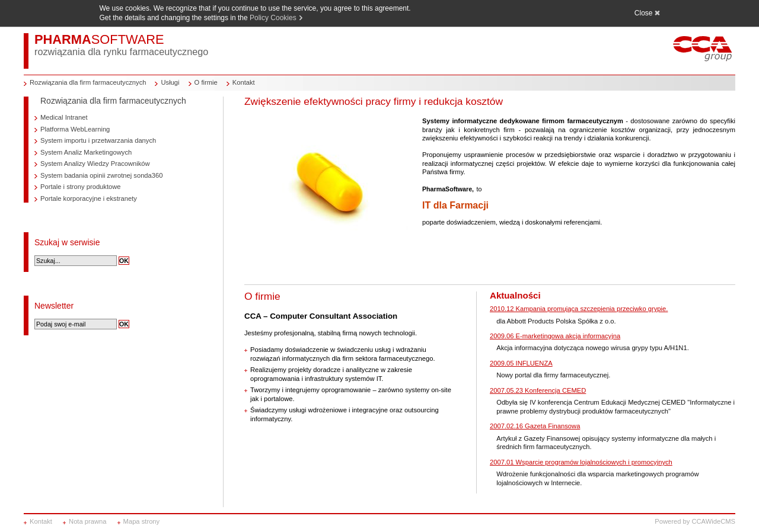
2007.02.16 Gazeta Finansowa (535, 426)
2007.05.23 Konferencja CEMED (538, 390)
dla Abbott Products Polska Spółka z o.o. (556, 321)
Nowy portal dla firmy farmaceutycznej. (553, 375)
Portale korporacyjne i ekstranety (89, 198)
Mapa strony (142, 521)
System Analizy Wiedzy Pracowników (95, 164)
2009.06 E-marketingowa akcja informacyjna (555, 336)
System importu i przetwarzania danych (98, 140)
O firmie (206, 82)
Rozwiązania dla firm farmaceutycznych (88, 82)
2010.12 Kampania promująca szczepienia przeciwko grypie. (579, 309)
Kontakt (244, 82)
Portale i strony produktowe (81, 187)
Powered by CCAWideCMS (695, 521)
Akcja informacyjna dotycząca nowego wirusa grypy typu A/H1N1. (593, 348)
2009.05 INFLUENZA (521, 363)
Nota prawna (87, 521)
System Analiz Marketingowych (86, 152)
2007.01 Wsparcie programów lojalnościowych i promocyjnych (581, 462)
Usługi (170, 82)
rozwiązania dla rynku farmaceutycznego (121, 52)
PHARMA (99, 39)
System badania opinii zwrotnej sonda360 (101, 175)
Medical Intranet (64, 117)
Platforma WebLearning (75, 129)
